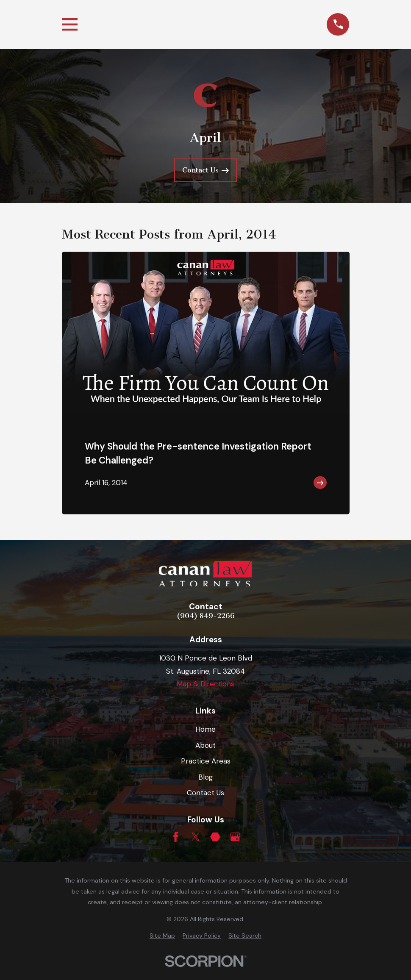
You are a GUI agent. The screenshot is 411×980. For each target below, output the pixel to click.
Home (205, 729)
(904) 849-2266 (206, 616)
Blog (206, 777)
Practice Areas (206, 761)
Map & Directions (205, 684)
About (205, 745)
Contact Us (205, 793)
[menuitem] (162, 936)
